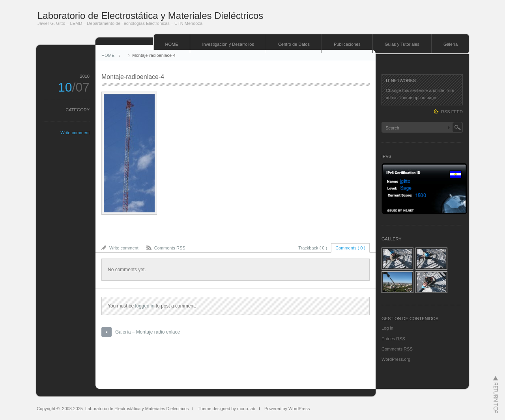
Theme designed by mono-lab (226, 409)
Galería (451, 44)
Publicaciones (347, 44)
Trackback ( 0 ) (313, 248)
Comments (397, 349)
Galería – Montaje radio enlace (148, 332)
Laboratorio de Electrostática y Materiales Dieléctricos (150, 16)
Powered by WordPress (287, 409)
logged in (145, 306)
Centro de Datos (294, 44)
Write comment (75, 133)
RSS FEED (452, 112)
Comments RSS (170, 248)
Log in (387, 328)
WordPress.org (396, 359)
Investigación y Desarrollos (228, 44)
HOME (171, 44)
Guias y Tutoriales (402, 44)
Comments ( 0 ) (350, 248)
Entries (393, 339)
